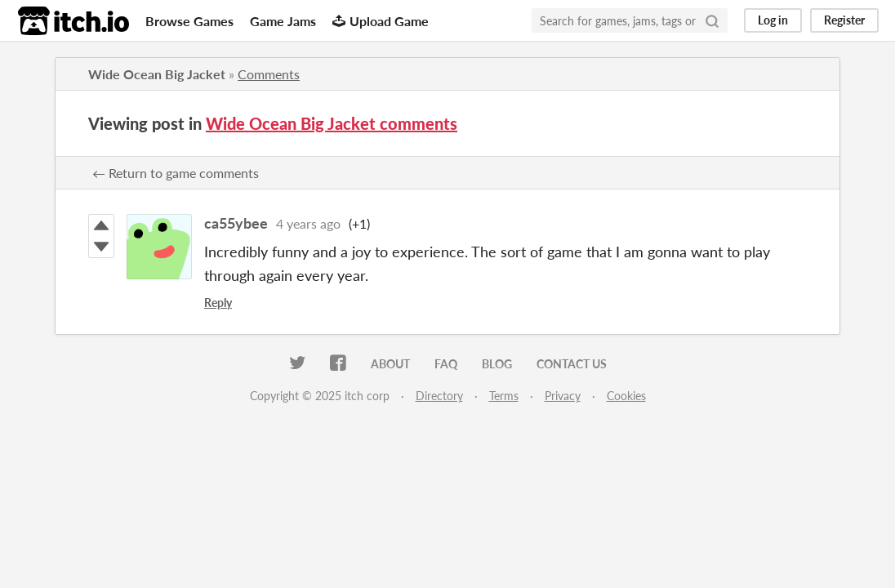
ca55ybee (236, 223)
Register (844, 20)
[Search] (712, 20)
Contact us (572, 364)
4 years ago (308, 223)
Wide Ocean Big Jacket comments (332, 123)
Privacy (563, 396)
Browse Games (189, 21)
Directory (439, 396)
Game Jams (283, 21)
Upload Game (381, 21)
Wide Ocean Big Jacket (157, 74)
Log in (773, 20)
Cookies (626, 396)
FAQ (446, 364)
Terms (504, 396)
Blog (497, 364)
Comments (269, 74)
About (390, 364)
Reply (218, 303)
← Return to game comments (176, 173)
